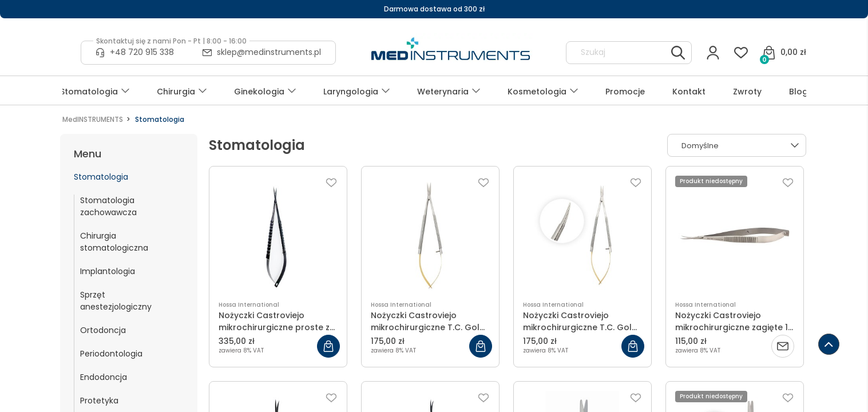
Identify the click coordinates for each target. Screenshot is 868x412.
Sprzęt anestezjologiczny (116, 301)
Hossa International (249, 305)
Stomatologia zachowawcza (108, 206)
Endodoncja (104, 377)
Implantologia (108, 271)
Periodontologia (111, 354)
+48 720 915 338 (142, 52)
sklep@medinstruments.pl (269, 52)
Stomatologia (101, 177)
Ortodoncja (103, 330)
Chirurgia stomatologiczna (114, 242)
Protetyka (99, 401)
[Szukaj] (678, 53)
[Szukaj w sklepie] (619, 53)
